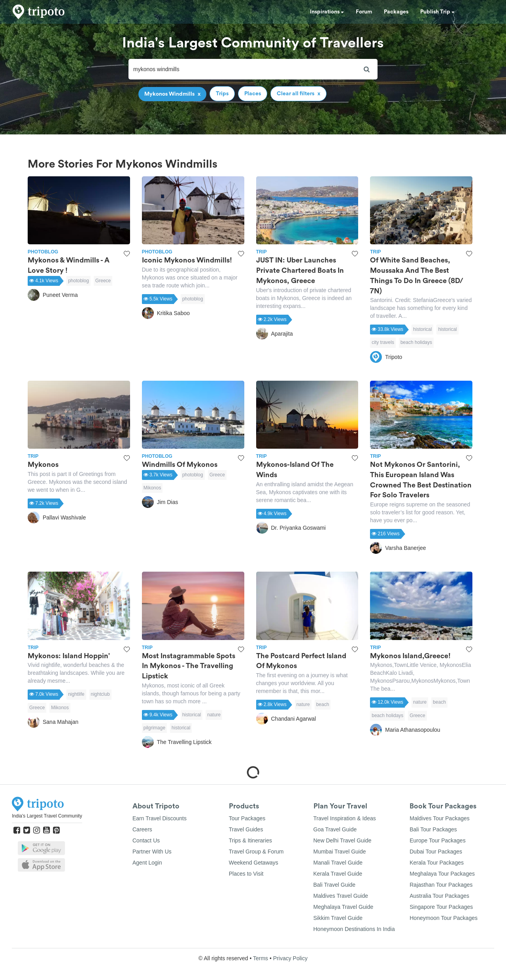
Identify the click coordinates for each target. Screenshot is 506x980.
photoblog (78, 281)
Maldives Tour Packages (439, 818)
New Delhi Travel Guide (343, 840)
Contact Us (146, 840)
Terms (261, 958)
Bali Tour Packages (433, 829)
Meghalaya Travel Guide (344, 907)
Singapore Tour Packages (441, 907)
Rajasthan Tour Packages (441, 885)
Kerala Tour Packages (437, 863)
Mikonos (152, 488)
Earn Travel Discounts (160, 818)
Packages (396, 12)
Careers (142, 829)
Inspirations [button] (327, 12)
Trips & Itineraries (250, 840)
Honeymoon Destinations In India (354, 929)
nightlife (76, 694)
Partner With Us (152, 852)
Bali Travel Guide (335, 885)
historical (422, 329)
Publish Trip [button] (437, 12)
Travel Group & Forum (256, 852)
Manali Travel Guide (338, 863)
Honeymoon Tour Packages (444, 918)
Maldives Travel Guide (341, 896)
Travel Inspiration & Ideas (345, 818)
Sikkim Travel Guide (338, 918)
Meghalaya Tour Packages (442, 874)
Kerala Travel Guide (338, 874)
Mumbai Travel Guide (340, 852)
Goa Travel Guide (335, 829)
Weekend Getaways (254, 863)
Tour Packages (247, 818)
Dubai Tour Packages (436, 852)
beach (323, 704)
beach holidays (416, 342)
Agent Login (147, 863)
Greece (103, 281)
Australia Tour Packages (439, 896)
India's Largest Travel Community (47, 816)
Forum (364, 12)
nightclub (100, 694)
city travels (383, 342)
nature (214, 715)
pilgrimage (154, 728)
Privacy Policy (290, 958)
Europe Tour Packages (437, 840)
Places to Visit (246, 874)
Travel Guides (246, 829)
